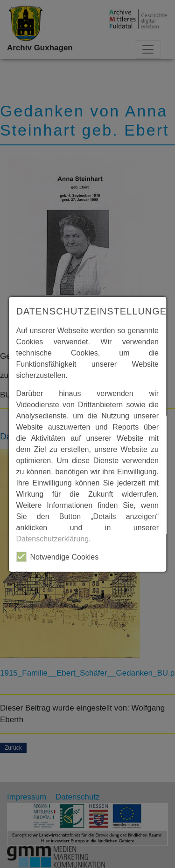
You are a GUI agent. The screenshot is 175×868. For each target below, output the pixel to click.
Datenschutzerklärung (53, 539)
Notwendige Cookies (58, 557)
